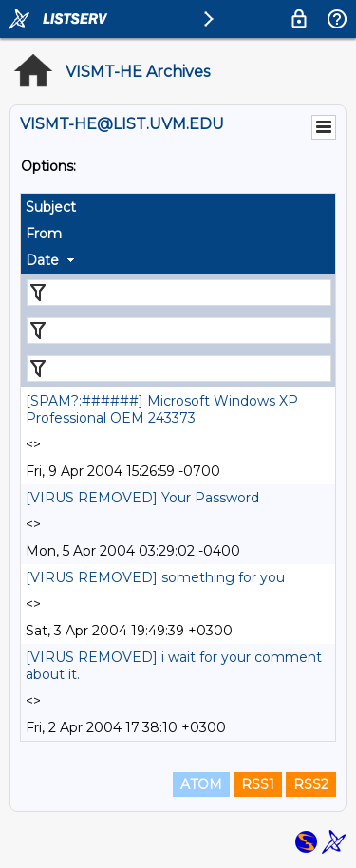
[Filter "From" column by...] (179, 330)
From (44, 234)
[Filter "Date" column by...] (179, 368)
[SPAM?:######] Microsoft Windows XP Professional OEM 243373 (162, 409)
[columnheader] (178, 207)
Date (42, 260)
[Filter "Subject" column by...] (179, 292)
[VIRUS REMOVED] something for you (155, 577)
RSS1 (258, 784)
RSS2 (311, 784)
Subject (51, 207)
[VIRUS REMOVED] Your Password (142, 498)
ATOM (201, 784)
